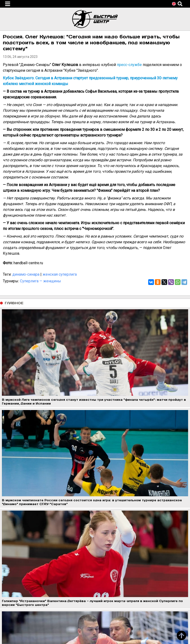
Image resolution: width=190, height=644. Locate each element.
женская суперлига (60, 274)
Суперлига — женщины (40, 281)
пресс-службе (129, 65)
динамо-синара (26, 274)
